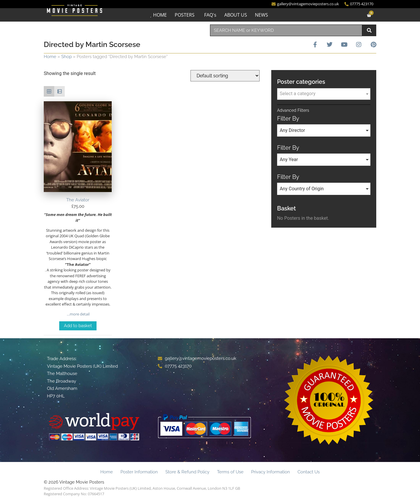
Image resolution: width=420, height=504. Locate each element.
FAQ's (210, 15)
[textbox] (324, 94)
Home (50, 57)
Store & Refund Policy (187, 472)
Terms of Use (230, 472)
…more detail (78, 314)
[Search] (369, 30)
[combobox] (286, 30)
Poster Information (139, 472)
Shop (66, 57)
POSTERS (185, 15)
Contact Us (309, 472)
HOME (160, 15)
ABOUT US (236, 15)
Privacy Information (271, 472)
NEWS (261, 15)
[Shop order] (225, 76)
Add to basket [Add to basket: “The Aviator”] (78, 326)
